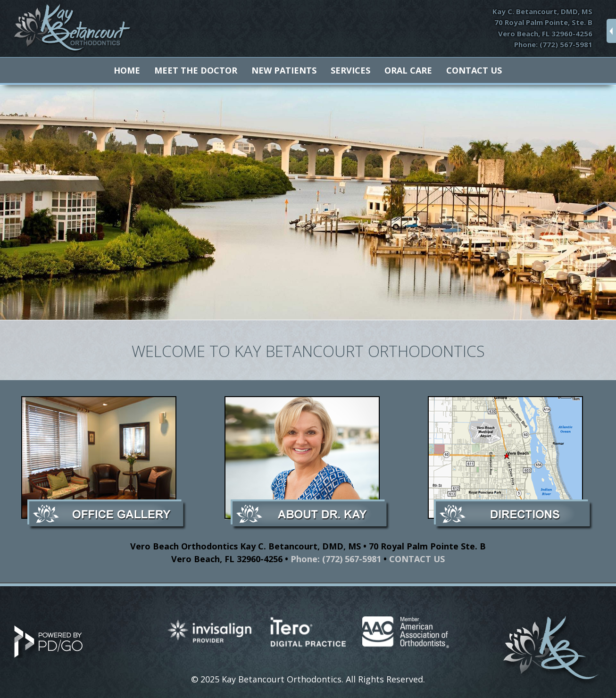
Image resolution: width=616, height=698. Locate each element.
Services (350, 70)
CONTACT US (417, 559)
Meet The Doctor (196, 70)
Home (127, 70)
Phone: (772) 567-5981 (553, 44)
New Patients (284, 70)
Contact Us (474, 70)
